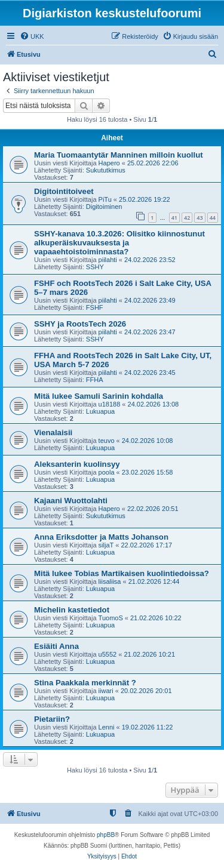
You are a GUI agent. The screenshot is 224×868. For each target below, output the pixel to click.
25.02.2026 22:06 (153, 163)
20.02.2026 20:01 (146, 691)
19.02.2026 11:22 (148, 727)
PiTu (105, 199)
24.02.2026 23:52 (150, 260)
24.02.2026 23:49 (150, 300)
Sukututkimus (106, 170)
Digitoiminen (104, 207)
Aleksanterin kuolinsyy (77, 464)
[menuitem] (32, 36)
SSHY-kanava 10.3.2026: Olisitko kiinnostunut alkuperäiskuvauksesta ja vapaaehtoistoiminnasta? (119, 243)
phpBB (106, 835)
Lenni (107, 727)
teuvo (107, 441)
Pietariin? (52, 719)
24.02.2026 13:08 (154, 404)
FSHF (95, 307)
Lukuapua (100, 411)
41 (174, 218)
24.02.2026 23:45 (150, 373)
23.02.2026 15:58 (148, 472)
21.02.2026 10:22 (156, 618)
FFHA (95, 380)
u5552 (108, 654)
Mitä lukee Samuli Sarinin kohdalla (99, 396)
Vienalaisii (53, 433)
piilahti (108, 260)
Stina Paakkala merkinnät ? (85, 683)
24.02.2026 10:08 (148, 441)
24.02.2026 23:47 (150, 332)
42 (187, 218)
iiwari (106, 691)
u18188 (110, 404)
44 (213, 218)
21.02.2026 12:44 (154, 581)
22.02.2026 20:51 (153, 509)
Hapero (109, 163)
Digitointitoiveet (64, 191)
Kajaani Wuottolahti (71, 501)
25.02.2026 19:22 (145, 199)
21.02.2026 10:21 (149, 654)
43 (200, 218)
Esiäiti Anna (56, 646)
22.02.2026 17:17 (147, 545)
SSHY (95, 267)
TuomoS (111, 618)
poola (107, 472)
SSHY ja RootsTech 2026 (80, 324)
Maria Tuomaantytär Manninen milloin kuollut (119, 155)
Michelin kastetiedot (72, 610)
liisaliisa (110, 581)
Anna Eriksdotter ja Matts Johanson (101, 537)
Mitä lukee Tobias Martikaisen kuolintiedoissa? (122, 573)
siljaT (106, 545)
